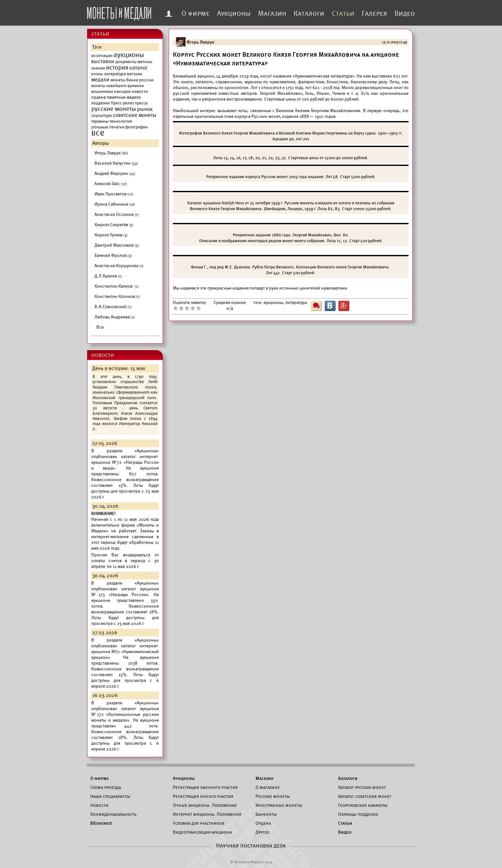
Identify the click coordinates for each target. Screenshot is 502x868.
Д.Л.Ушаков (108, 276)
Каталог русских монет (362, 787)
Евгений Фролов (113, 255)
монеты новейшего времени (117, 86)
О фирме (196, 13)
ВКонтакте (101, 823)
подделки (101, 103)
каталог (139, 68)
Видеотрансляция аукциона (202, 832)
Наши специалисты (110, 796)
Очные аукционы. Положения (205, 805)
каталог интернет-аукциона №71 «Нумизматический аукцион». (125, 652)
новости (140, 91)
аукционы (129, 55)
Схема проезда (106, 787)
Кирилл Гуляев (111, 235)
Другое (263, 832)
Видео (405, 13)
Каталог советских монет (365, 796)
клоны (97, 74)
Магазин (272, 13)
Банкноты (266, 814)
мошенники (102, 92)
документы (126, 62)
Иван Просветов (114, 194)
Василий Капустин (116, 163)
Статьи (343, 13)
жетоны (145, 62)
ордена (98, 97)
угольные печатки (108, 127)
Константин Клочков (117, 296)
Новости (99, 805)
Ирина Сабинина (115, 204)
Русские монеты (273, 796)
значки (98, 68)
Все (100, 327)
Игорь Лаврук (111, 153)
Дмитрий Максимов (117, 245)
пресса (141, 103)
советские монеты (135, 115)
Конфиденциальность (113, 814)
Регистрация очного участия (203, 796)
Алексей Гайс (111, 184)
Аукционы (234, 13)
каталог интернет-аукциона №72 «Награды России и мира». (125, 462)
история (117, 68)
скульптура (101, 116)
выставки (103, 61)
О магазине (268, 787)
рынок (145, 109)
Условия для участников (199, 823)
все (98, 133)
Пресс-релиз (122, 103)
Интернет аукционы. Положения (207, 814)
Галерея (374, 13)
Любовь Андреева (115, 317)
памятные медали (124, 97)
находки (122, 91)
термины (100, 121)
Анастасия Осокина (117, 214)
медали (100, 80)
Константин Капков (117, 286)
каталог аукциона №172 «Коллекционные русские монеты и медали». (125, 714)
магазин (134, 74)
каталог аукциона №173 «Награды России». (125, 592)
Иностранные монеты (279, 805)
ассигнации (102, 56)
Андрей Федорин (115, 173)
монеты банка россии (132, 80)
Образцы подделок (358, 814)
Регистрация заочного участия (205, 787)
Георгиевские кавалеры (363, 805)
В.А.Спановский (113, 307)
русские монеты (114, 109)
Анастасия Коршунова (119, 266)
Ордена (263, 823)
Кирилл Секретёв (114, 225)
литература (115, 74)
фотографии (136, 127)
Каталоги (309, 13)
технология (121, 121)
